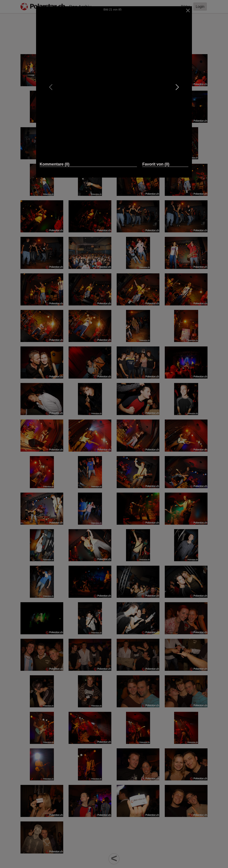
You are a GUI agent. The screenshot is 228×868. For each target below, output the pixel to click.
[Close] (188, 10)
